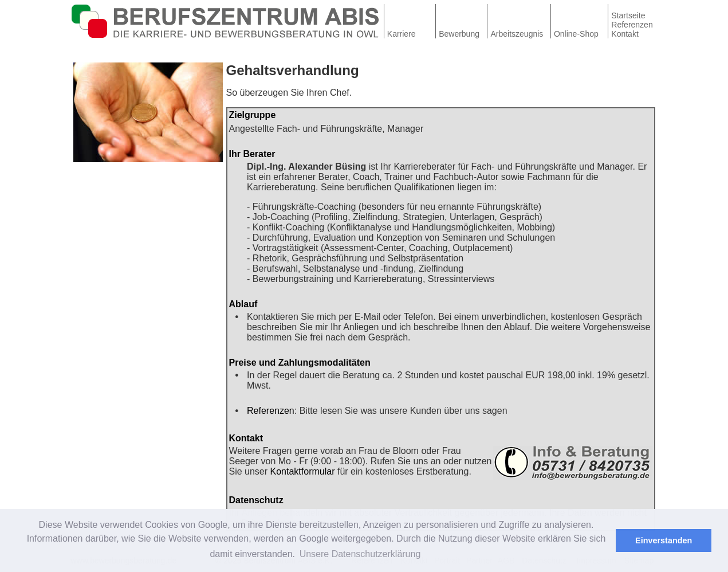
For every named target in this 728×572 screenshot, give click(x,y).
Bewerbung (459, 34)
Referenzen (632, 25)
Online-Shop (576, 34)
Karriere (402, 34)
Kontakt (625, 34)
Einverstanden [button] (664, 540)
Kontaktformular (303, 471)
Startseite (628, 15)
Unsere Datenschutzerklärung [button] (360, 554)
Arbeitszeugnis (517, 34)
